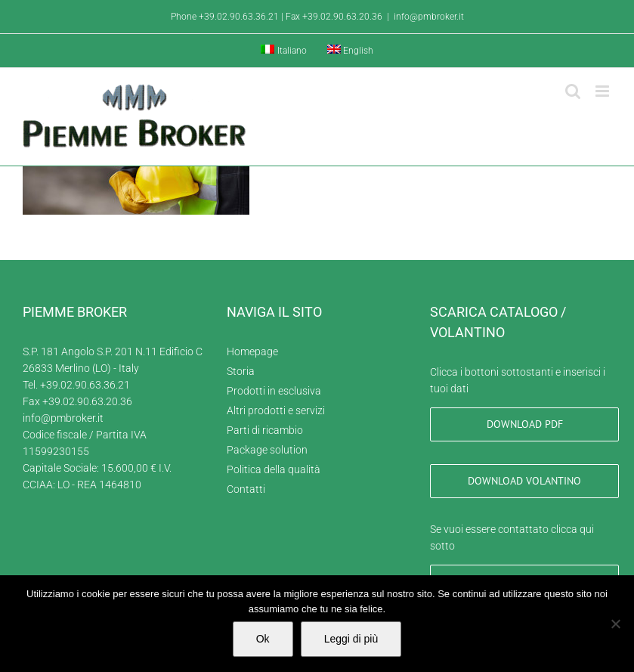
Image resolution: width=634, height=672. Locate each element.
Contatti (246, 489)
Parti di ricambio (265, 430)
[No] (615, 624)
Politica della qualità (274, 469)
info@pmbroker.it (429, 17)
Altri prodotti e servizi (276, 410)
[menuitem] (284, 51)
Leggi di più (351, 639)
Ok (263, 639)
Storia (241, 371)
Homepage (252, 351)
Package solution (267, 450)
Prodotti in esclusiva (274, 391)
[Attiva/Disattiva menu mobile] (603, 91)
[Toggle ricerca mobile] (573, 91)
